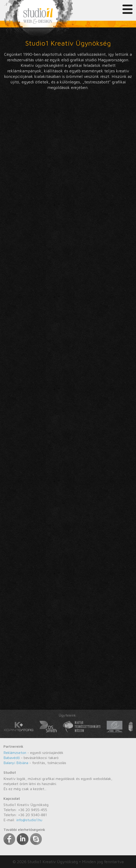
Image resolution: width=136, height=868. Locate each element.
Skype (36, 839)
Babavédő (12, 758)
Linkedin (23, 839)
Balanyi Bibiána (16, 763)
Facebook (9, 839)
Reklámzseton (15, 753)
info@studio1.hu (29, 820)
